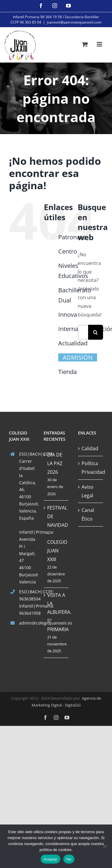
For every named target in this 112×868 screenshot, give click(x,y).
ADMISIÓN (78, 357)
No (69, 859)
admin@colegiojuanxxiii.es (27, 623)
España (26, 518)
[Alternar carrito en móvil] (85, 44)
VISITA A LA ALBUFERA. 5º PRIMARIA (56, 612)
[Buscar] (96, 332)
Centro (68, 251)
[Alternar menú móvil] (100, 44)
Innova (68, 315)
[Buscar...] (83, 332)
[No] (105, 846)
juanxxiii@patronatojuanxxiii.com (74, 22)
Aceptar (51, 859)
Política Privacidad (91, 468)
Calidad (90, 448)
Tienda (67, 372)
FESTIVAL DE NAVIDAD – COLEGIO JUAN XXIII (56, 534)
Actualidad (73, 343)
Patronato (72, 237)
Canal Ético (88, 514)
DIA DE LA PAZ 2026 (55, 463)
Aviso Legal (88, 491)
